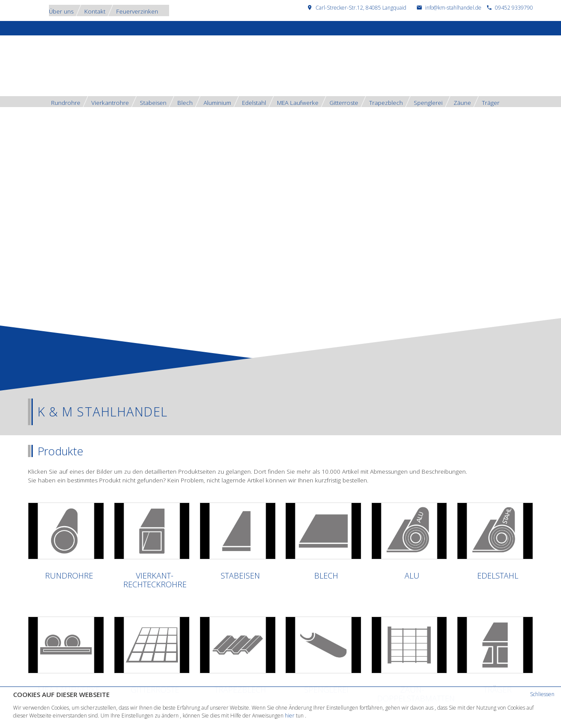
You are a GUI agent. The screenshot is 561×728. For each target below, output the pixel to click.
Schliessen (542, 694)
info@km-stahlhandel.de (453, 8)
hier (290, 716)
